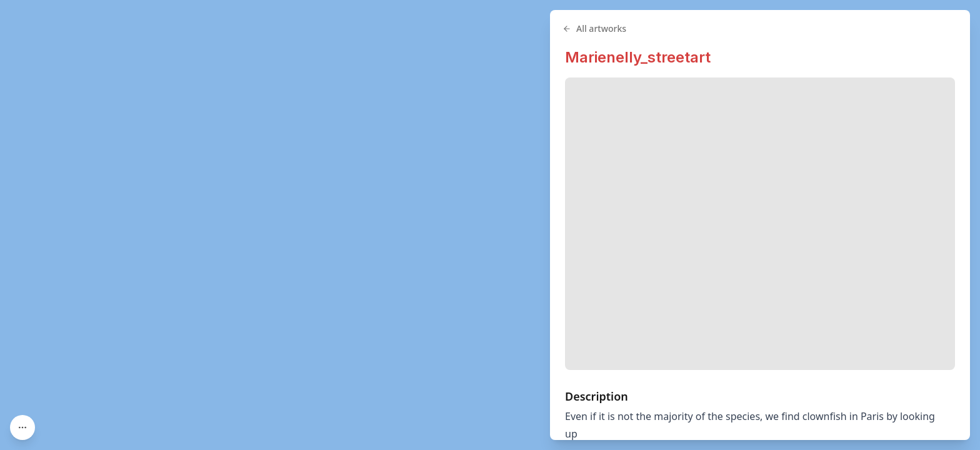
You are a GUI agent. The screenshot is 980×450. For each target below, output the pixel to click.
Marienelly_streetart (638, 57)
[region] (490, 225)
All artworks (594, 28)
